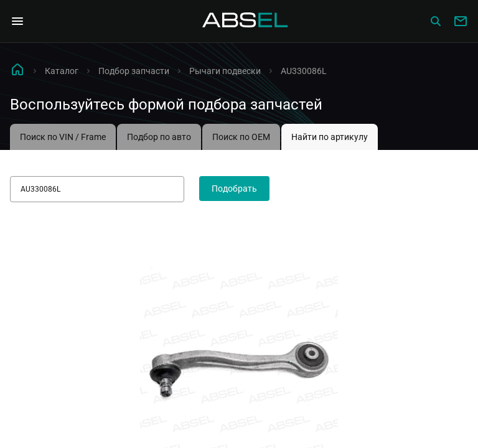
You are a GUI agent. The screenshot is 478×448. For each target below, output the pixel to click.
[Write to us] (461, 21)
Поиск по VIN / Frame (63, 137)
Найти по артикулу (330, 137)
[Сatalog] (436, 21)
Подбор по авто (159, 137)
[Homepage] (245, 21)
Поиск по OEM (241, 137)
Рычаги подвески (225, 71)
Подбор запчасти (134, 71)
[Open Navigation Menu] (17, 21)
